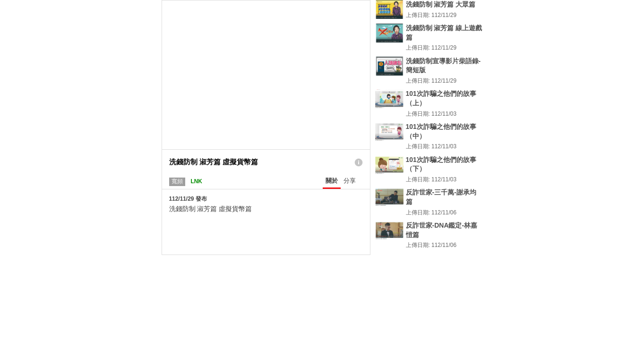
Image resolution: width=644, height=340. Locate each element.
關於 (332, 181)
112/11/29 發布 (188, 199)
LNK (196, 181)
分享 (350, 181)
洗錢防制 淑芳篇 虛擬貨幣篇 (211, 209)
